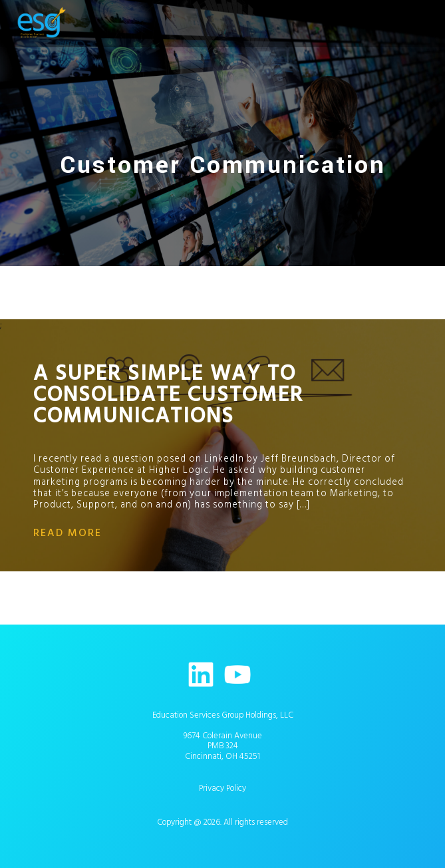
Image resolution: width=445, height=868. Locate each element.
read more (68, 533)
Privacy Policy (222, 788)
